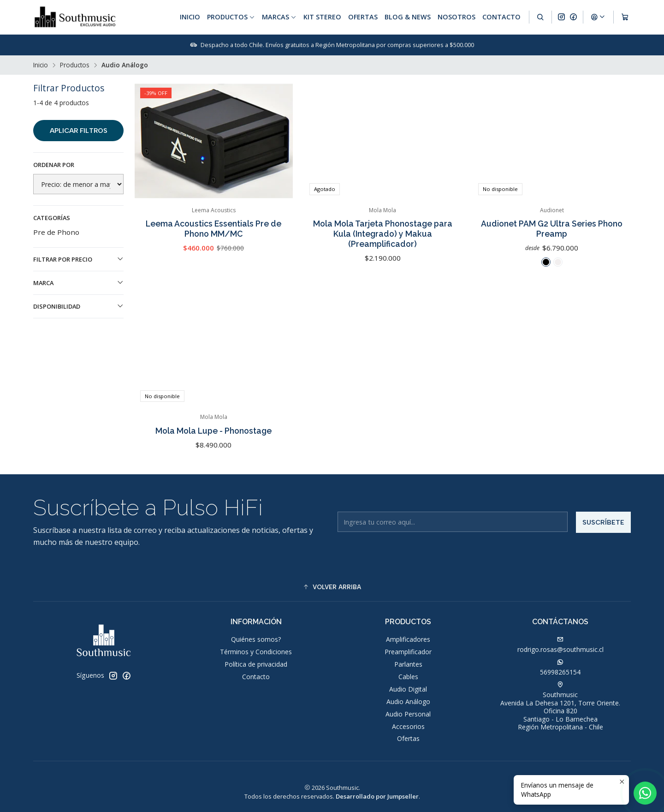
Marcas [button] (279, 17)
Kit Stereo (322, 17)
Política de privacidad (256, 664)
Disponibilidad (78, 306)
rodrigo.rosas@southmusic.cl (560, 645)
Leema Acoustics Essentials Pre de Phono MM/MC (213, 229)
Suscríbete (603, 554)
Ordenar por (54, 165)
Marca (78, 283)
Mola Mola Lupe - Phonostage (213, 462)
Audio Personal (408, 714)
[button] (332, 587)
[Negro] (546, 262)
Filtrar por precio (78, 259)
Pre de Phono (56, 232)
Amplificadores (408, 639)
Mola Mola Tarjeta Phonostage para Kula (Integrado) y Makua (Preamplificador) (383, 234)
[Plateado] (558, 262)
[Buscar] (540, 17)
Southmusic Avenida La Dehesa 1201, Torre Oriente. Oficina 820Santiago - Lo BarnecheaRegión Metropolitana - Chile (560, 706)
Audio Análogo (408, 702)
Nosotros (456, 17)
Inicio (190, 17)
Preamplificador (408, 652)
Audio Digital (408, 689)
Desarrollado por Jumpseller (377, 796)
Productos (75, 65)
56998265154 (560, 668)
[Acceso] (598, 17)
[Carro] (625, 17)
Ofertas (363, 17)
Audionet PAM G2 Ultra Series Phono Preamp (552, 229)
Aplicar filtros (79, 131)
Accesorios (408, 726)
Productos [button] (231, 17)
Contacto (501, 17)
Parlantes (408, 664)
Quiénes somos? (256, 639)
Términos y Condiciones (256, 652)
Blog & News (408, 17)
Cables (408, 677)
